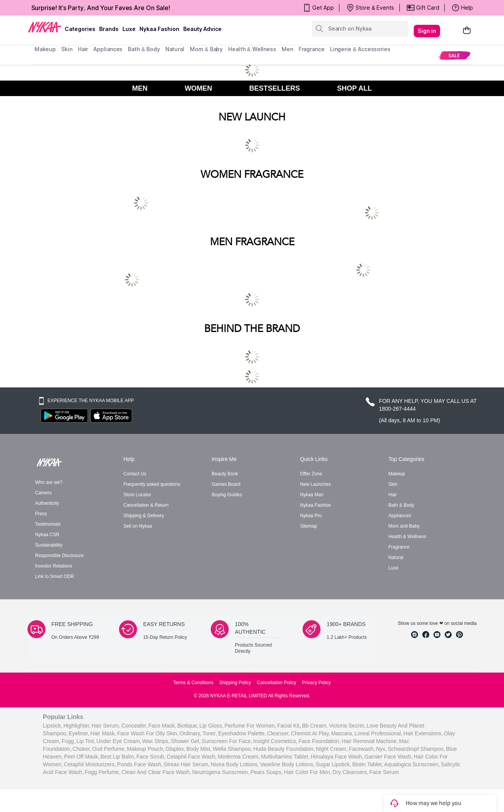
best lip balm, (118, 756)
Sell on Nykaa (138, 526)
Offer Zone (311, 474)
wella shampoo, (232, 748)
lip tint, (86, 741)
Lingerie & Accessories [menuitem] (360, 49)
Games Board (226, 484)
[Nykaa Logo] (45, 27)
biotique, (188, 725)
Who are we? (49, 482)
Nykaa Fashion (159, 29)
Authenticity (47, 503)
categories (80, 29)
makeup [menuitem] (45, 49)
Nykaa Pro (311, 516)
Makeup (397, 474)
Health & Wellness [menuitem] (252, 49)
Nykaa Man (312, 495)
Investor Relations (54, 566)
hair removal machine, (370, 741)
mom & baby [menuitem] (206, 49)
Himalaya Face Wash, (337, 756)
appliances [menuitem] (108, 49)
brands (109, 29)
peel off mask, (82, 756)
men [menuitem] (287, 49)
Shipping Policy (235, 683)
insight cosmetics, (275, 741)
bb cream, (315, 725)
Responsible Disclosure (59, 556)
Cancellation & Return (146, 505)
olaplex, (175, 748)
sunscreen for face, (227, 741)
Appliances (400, 516)
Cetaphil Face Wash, (192, 756)
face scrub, (151, 756)
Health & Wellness (408, 537)
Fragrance (399, 547)
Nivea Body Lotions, (235, 764)
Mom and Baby (404, 526)
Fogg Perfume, (102, 772)
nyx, (381, 748)
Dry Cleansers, (350, 772)
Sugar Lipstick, (334, 764)
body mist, (199, 748)
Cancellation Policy (276, 683)
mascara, (342, 733)
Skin (393, 484)
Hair (393, 495)
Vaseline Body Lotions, (287, 764)
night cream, (332, 748)
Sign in (427, 31)
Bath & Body (402, 505)
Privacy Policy (316, 683)
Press (41, 514)
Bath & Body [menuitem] (144, 49)
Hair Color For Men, (308, 772)
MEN (140, 88)
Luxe (394, 568)
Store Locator (138, 495)
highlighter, (77, 725)
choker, (82, 748)
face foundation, (319, 741)
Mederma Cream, (239, 756)
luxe (129, 29)
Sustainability (49, 545)
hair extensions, (423, 733)
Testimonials (48, 524)
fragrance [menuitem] (312, 49)
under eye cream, (119, 741)
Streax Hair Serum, (187, 764)
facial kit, (289, 725)
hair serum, (106, 725)
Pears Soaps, (267, 772)
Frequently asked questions (152, 484)
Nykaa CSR (47, 535)
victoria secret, (347, 725)
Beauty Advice (202, 29)
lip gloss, (212, 725)
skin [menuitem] (67, 49)
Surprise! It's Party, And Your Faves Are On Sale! (101, 8)
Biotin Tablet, (368, 764)
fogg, (69, 741)
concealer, (134, 725)
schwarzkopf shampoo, (416, 748)
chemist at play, (311, 733)
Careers (44, 493)
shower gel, (186, 741)
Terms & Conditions (193, 683)
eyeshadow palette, (242, 733)
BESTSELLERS (274, 88)
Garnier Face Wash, (389, 756)
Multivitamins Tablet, (285, 756)
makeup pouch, (145, 748)
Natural (396, 557)
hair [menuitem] (83, 49)
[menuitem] (454, 55)
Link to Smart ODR (55, 576)
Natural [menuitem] (175, 49)
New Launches (316, 484)
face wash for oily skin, (148, 733)
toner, (210, 733)
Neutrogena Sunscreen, (221, 772)
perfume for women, (250, 725)
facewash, (362, 748)
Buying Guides (227, 495)
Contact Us (135, 474)
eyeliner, (79, 733)
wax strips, (156, 741)
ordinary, (190, 733)
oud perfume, (109, 748)
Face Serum (384, 772)
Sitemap (309, 526)
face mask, (162, 725)
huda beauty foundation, (284, 748)
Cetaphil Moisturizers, (90, 764)
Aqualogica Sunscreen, (412, 764)
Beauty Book (225, 474)
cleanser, (278, 733)
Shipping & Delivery (144, 516)
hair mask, (103, 733)
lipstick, (53, 725)
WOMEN (199, 88)
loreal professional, (378, 733)
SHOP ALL (354, 88)
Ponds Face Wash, (140, 764)
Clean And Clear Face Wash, (156, 772)
